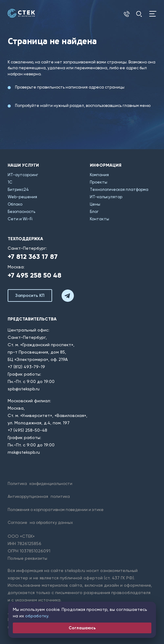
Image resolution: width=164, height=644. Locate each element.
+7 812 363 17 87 (33, 257)
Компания (99, 175)
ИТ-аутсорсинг (23, 175)
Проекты (99, 182)
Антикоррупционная (39, 496)
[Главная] (21, 13)
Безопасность (21, 212)
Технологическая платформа (119, 189)
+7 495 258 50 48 (34, 275)
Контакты (99, 219)
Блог (94, 212)
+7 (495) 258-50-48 (27, 430)
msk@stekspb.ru (24, 452)
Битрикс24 (18, 189)
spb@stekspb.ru (24, 389)
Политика (40, 484)
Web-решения (22, 197)
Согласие (40, 523)
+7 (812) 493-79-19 (26, 367)
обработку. (37, 616)
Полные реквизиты (27, 558)
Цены (95, 204)
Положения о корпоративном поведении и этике (56, 510)
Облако (15, 204)
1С (10, 182)
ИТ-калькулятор (106, 197)
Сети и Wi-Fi (20, 219)
